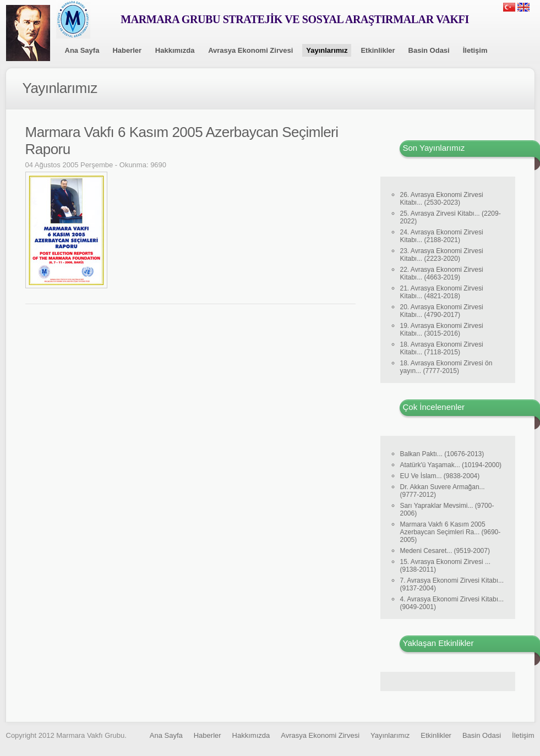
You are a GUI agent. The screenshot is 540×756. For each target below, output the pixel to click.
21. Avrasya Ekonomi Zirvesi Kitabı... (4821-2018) (442, 292)
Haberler (127, 50)
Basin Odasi (429, 50)
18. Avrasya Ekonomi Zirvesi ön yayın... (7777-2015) (446, 367)
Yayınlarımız (327, 50)
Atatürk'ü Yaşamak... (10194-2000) (451, 465)
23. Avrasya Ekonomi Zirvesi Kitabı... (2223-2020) (442, 255)
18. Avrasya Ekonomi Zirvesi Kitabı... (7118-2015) (442, 348)
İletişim (475, 50)
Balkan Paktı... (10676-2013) (442, 454)
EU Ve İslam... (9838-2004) (440, 476)
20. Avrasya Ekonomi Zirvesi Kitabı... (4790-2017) (442, 311)
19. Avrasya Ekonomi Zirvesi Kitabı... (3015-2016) (442, 330)
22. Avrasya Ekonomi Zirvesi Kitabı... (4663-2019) (442, 273)
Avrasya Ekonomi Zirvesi (250, 50)
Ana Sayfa (82, 50)
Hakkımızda (175, 50)
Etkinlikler (378, 50)
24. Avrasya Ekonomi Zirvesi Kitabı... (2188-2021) (442, 236)
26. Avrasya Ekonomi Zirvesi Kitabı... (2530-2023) (442, 199)
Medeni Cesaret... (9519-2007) (445, 551)
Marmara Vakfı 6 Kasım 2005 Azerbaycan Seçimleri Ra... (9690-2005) (451, 532)
